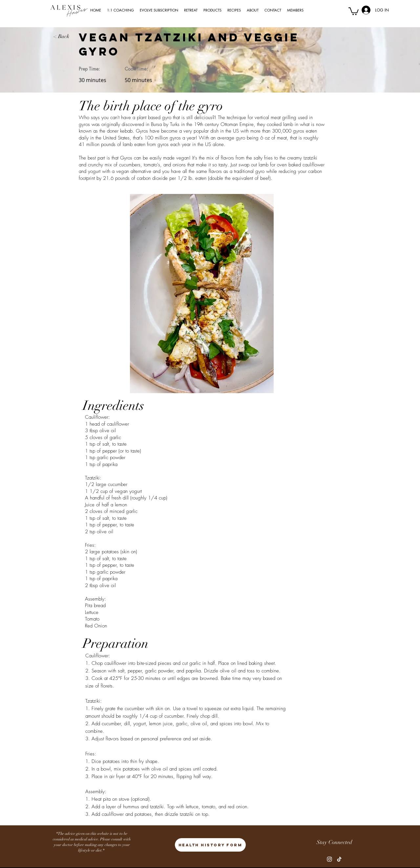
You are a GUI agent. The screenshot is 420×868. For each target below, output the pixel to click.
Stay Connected (334, 842)
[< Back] (66, 36)
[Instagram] (329, 859)
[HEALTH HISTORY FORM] (210, 845)
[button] (354, 11)
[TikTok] (339, 859)
